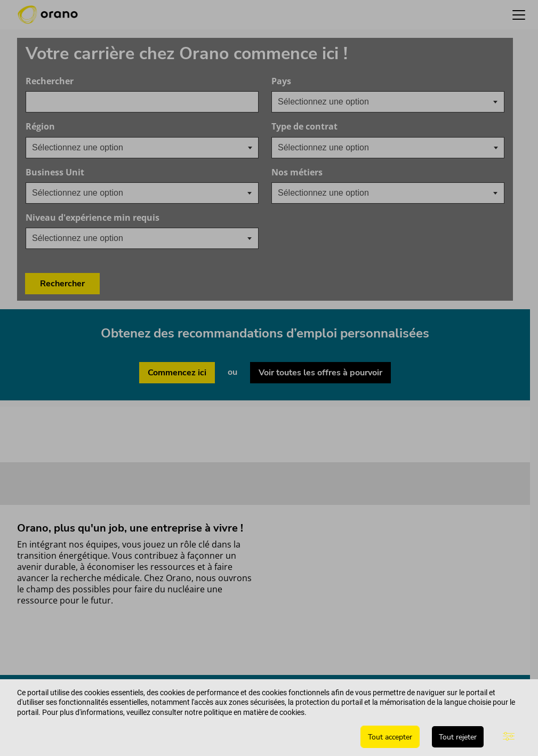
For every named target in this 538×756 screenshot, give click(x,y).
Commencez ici (177, 327)
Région (40, 127)
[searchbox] (85, 148)
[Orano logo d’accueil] (48, 15)
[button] (519, 15)
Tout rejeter (458, 737)
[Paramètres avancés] (509, 737)
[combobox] (142, 102)
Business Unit (106, 172)
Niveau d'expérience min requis (142, 218)
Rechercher (50, 81)
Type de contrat (304, 127)
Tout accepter (390, 737)
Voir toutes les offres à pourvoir (320, 327)
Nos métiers (348, 172)
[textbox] (332, 102)
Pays (332, 81)
